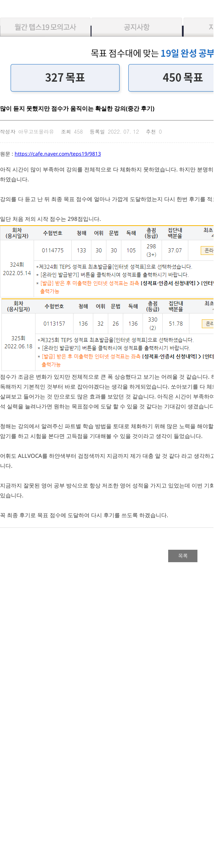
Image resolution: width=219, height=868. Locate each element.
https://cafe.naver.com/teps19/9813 (58, 154)
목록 (183, 556)
